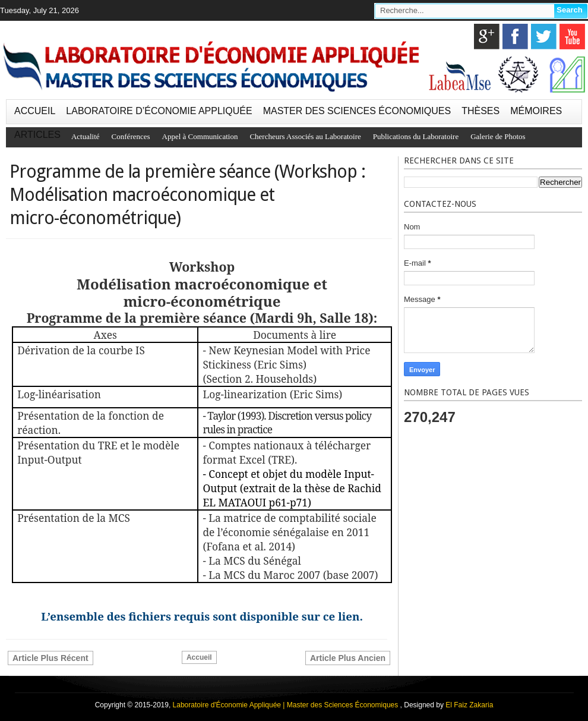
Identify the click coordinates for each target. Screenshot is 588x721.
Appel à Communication (200, 136)
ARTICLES (37, 135)
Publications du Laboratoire (416, 136)
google (487, 37)
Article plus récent (50, 658)
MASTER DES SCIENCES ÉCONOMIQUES (357, 111)
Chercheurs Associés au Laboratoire (305, 136)
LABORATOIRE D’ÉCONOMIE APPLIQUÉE (159, 111)
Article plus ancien (348, 658)
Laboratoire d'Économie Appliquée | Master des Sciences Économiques (287, 705)
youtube (572, 37)
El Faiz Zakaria (469, 705)
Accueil (199, 657)
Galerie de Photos (498, 136)
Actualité (86, 136)
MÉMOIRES (536, 111)
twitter (544, 37)
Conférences (131, 136)
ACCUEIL (35, 111)
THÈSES (480, 111)
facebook (515, 37)
